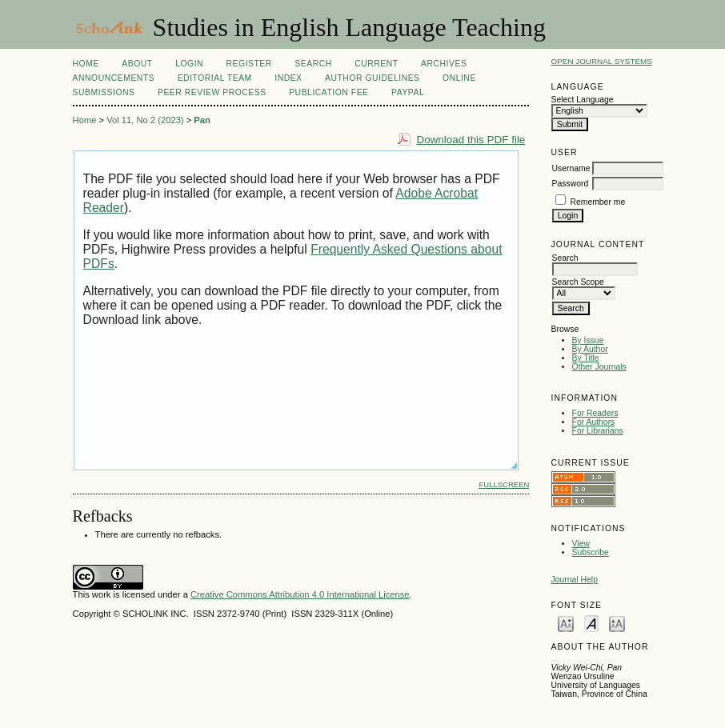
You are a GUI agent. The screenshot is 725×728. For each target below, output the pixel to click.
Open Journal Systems (602, 61)
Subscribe (591, 552)
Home (86, 64)
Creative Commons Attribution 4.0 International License (300, 594)
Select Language (583, 100)
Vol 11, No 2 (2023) (145, 120)
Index (288, 78)
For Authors (594, 422)
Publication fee (328, 92)
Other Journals (599, 367)
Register (249, 64)
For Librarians (598, 431)
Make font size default (591, 623)
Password (571, 184)
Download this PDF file (471, 140)
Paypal (408, 92)
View (581, 544)
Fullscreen (505, 484)
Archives (444, 64)
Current (376, 64)
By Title (586, 358)
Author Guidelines (373, 78)
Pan (202, 120)
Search (313, 64)
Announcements (114, 78)
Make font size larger (617, 623)
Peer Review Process (212, 92)
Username (571, 168)
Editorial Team (215, 78)
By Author (590, 349)
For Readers (595, 413)
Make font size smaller (566, 623)
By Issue (588, 340)
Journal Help (575, 580)
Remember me (597, 202)
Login (189, 64)
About (137, 64)
